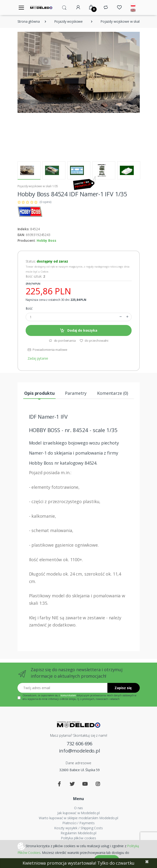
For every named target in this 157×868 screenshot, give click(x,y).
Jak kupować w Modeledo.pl (78, 813)
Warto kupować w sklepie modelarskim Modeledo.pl (78, 818)
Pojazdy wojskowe (69, 21)
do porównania (62, 341)
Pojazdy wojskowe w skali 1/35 (124, 21)
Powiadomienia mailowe (48, 350)
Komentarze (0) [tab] (113, 393)
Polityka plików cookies (78, 838)
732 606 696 (79, 744)
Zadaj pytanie (38, 358)
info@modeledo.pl (79, 751)
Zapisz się (123, 688)
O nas (78, 808)
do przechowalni (94, 341)
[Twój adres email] (63, 688)
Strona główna (29, 21)
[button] (64, 7)
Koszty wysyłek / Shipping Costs (78, 828)
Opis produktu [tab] (39, 393)
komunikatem (68, 695)
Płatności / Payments (78, 823)
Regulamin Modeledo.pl (78, 833)
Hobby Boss (47, 240)
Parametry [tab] (76, 393)
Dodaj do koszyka (78, 331)
